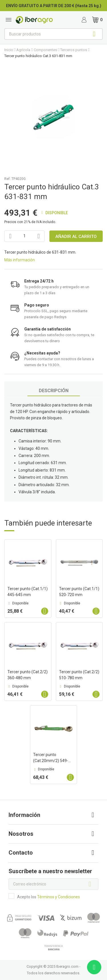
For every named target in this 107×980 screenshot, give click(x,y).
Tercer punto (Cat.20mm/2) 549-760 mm (51, 761)
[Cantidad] (24, 236)
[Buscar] (53, 34)
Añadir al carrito (76, 237)
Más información (20, 260)
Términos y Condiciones (58, 897)
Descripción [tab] (54, 391)
